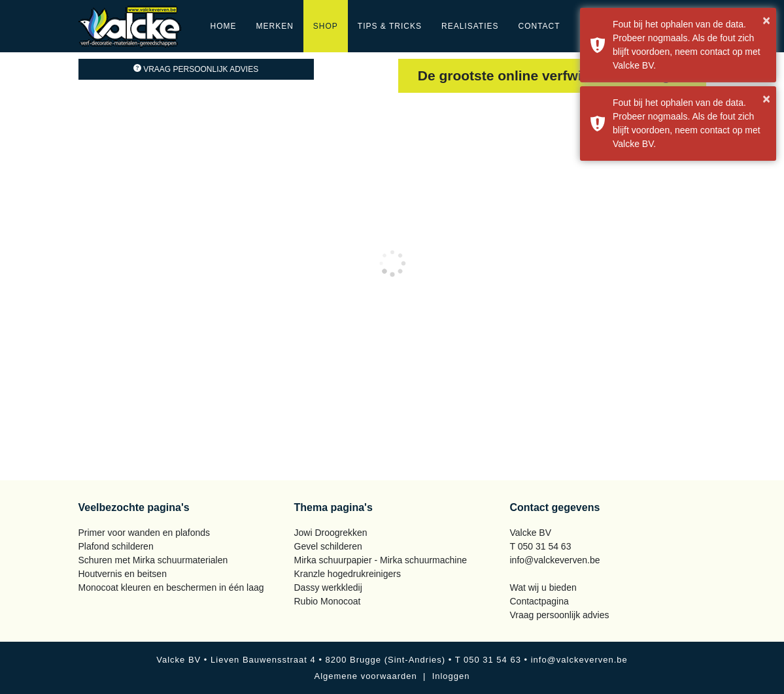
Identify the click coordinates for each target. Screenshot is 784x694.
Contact (539, 26)
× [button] (766, 20)
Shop (326, 26)
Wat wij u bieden (543, 587)
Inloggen (451, 676)
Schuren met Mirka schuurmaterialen (153, 560)
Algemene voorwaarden (365, 676)
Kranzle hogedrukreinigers (348, 574)
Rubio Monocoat (328, 601)
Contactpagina (539, 601)
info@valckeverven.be (555, 560)
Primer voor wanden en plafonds (145, 533)
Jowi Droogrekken (331, 533)
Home (224, 26)
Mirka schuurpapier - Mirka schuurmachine (381, 560)
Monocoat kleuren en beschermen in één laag (171, 587)
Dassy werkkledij (328, 587)
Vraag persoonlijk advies (196, 69)
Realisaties (470, 26)
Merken (275, 26)
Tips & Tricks (390, 26)
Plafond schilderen (116, 546)
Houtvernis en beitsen (123, 574)
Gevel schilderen (328, 546)
